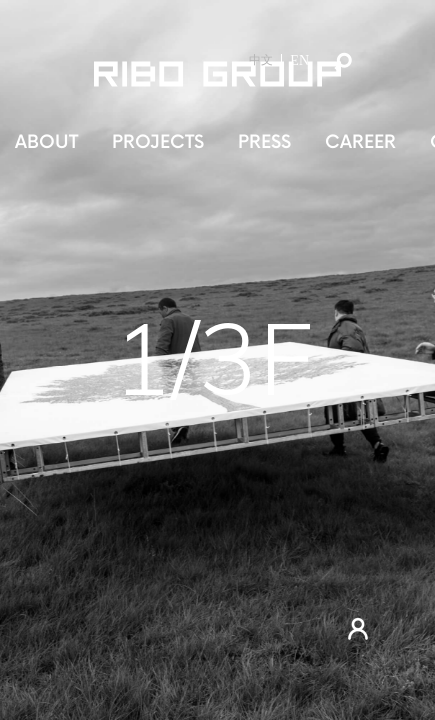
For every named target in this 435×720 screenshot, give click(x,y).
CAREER (360, 142)
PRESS (264, 142)
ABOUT (46, 142)
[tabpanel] (217, 360)
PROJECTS (158, 142)
